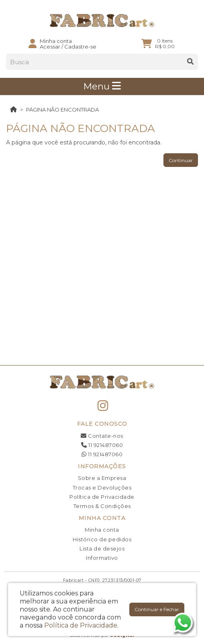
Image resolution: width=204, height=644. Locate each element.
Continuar (181, 160)
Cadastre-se (80, 47)
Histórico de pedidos (102, 539)
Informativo (102, 558)
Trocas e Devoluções (102, 488)
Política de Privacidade (102, 497)
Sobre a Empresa (102, 478)
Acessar (50, 47)
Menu (102, 86)
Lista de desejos (102, 549)
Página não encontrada (62, 110)
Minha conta (102, 530)
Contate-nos (102, 436)
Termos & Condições (102, 506)
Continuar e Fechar (157, 609)
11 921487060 (102, 445)
